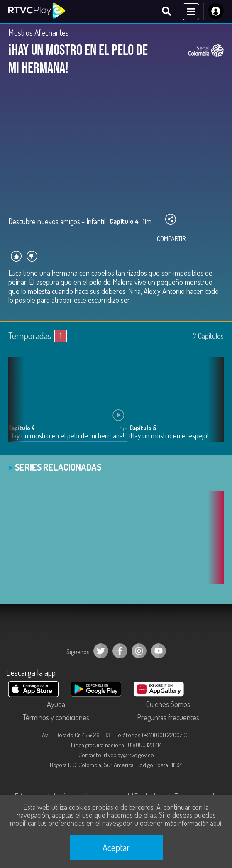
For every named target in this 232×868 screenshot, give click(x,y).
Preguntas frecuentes (168, 717)
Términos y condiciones (56, 717)
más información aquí (193, 823)
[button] (213, 406)
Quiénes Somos (168, 704)
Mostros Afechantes (39, 32)
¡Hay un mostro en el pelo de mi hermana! (66, 436)
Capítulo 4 (22, 428)
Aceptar (116, 847)
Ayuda (56, 704)
